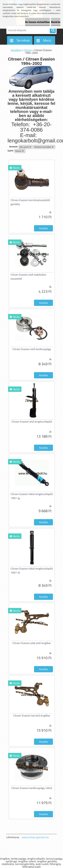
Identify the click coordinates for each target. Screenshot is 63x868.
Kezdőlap (16, 50)
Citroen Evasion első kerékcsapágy (32, 349)
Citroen (28, 50)
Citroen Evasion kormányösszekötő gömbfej (30, 202)
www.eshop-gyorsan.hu (35, 837)
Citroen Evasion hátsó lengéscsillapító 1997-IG (32, 571)
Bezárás (56, 22)
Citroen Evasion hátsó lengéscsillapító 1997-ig (32, 496)
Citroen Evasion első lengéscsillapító (32, 422)
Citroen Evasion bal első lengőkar (32, 715)
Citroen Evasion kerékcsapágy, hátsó (32, 788)
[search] (53, 30)
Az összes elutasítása (37, 22)
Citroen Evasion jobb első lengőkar (32, 643)
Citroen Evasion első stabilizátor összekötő (28, 277)
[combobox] (26, 147)
